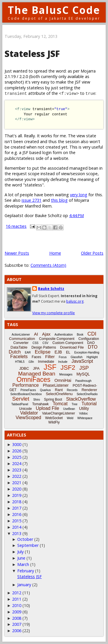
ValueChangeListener (59, 413)
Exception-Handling (87, 352)
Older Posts (92, 253)
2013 (17, 533)
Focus (63, 357)
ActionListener (21, 335)
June (21, 558)
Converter (21, 343)
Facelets (19, 357)
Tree (75, 404)
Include (63, 362)
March (23, 564)
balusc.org (75, 301)
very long (79, 195)
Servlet (21, 399)
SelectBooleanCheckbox (26, 394)
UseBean (69, 409)
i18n (31, 362)
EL (68, 352)
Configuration (89, 339)
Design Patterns (44, 347)
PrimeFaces (28, 390)
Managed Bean (37, 374)
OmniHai (63, 380)
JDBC (24, 368)
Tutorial (89, 404)
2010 (17, 605)
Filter (50, 357)
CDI (92, 334)
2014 (17, 527)
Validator (29, 413)
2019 (17, 495)
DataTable (19, 347)
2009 (17, 612)
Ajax (46, 334)
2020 (17, 489)
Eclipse (43, 352)
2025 (17, 457)
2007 (17, 624)
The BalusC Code (54, 10)
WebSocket (54, 418)
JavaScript (82, 361)
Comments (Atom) (48, 265)
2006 (17, 631)
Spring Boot (53, 399)
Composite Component (57, 339)
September (28, 545)
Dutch (15, 352)
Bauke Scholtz (51, 289)
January (24, 585)
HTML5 (20, 362)
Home (55, 253)
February (26, 571)
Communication (22, 339)
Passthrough (83, 381)
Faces (36, 357)
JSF (50, 367)
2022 (17, 476)
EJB (58, 352)
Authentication (64, 335)
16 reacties (16, 226)
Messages (66, 374)
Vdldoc (83, 413)
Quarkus (46, 390)
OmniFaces (33, 380)
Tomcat (60, 404)
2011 (17, 599)
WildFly (54, 422)
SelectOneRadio (87, 394)
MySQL (83, 374)
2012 (17, 593)
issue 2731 (32, 200)
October (25, 539)
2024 (17, 463)
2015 (17, 521)
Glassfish (76, 357)
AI (36, 334)
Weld (70, 418)
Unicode (25, 409)
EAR (28, 352)
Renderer (89, 390)
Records (72, 390)
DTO (93, 347)
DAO (91, 343)
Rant (59, 390)
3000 (17, 444)
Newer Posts (17, 253)
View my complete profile (54, 313)
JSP (84, 368)
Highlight (92, 357)
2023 (17, 470)
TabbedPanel (20, 404)
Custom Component (68, 343)
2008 (17, 618)
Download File (72, 347)
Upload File (47, 408)
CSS (36, 343)
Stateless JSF (32, 54)
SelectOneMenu (59, 394)
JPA (36, 368)
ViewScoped (28, 418)
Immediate (46, 362)
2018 (17, 502)
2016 (17, 514)
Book (80, 335)
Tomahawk (40, 404)
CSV (45, 343)
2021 (17, 483)
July (20, 552)
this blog (59, 200)
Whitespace (85, 418)
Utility (84, 408)
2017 (17, 508)
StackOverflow (81, 399)
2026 (17, 451)
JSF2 (68, 368)
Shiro (36, 400)
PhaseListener (56, 385)
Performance (26, 385)
